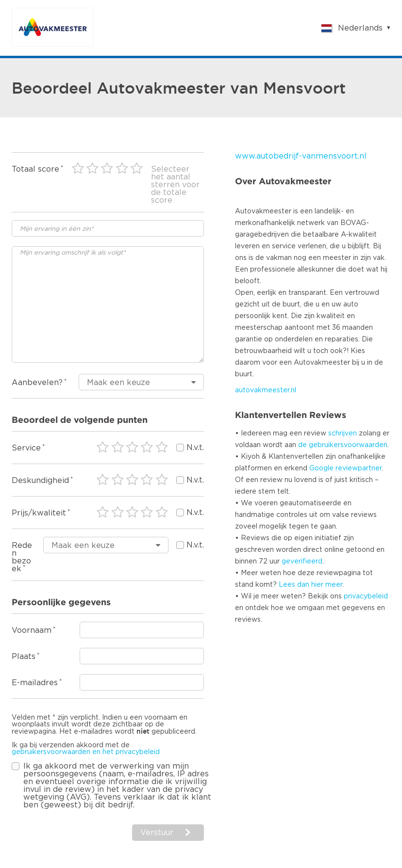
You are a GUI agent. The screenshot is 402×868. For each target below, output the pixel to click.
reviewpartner (359, 468)
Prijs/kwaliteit (39, 513)
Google (321, 468)
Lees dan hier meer (310, 585)
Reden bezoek (22, 557)
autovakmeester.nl (266, 390)
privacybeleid (366, 596)
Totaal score (35, 169)
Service (26, 448)
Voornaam (32, 630)
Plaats (24, 657)
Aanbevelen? (37, 383)
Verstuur (157, 833)
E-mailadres (35, 683)
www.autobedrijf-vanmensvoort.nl (301, 156)
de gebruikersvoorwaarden (343, 445)
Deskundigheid (40, 481)
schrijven (343, 434)
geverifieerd (302, 562)
